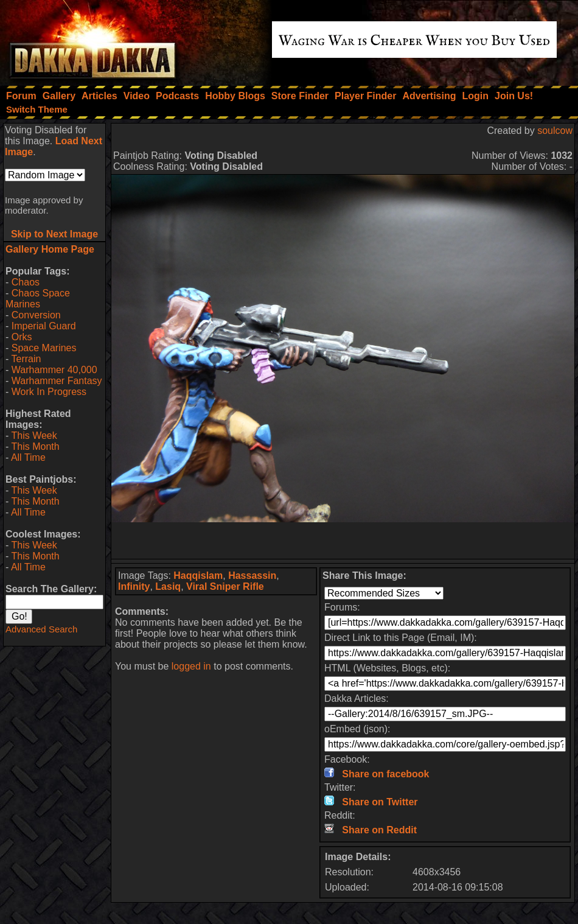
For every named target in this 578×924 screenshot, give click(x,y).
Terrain (26, 359)
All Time (28, 457)
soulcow (555, 131)
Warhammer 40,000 (54, 370)
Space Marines (44, 348)
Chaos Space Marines (38, 299)
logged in (191, 666)
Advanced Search (41, 629)
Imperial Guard (44, 326)
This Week (34, 436)
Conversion (36, 315)
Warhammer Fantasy (57, 381)
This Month (35, 446)
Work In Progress (49, 392)
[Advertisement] (343, 541)
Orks (22, 337)
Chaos (26, 282)
